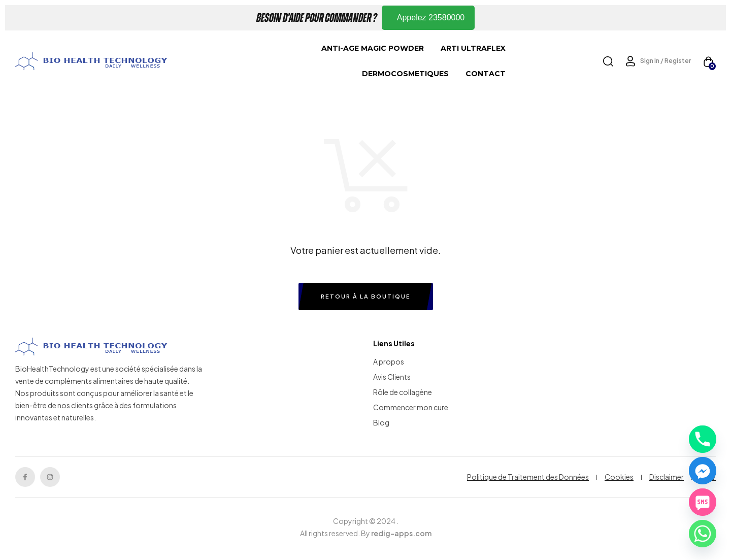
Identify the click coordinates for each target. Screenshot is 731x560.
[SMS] (703, 502)
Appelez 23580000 (431, 18)
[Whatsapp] (703, 534)
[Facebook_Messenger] (703, 471)
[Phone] (703, 439)
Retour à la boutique (366, 296)
